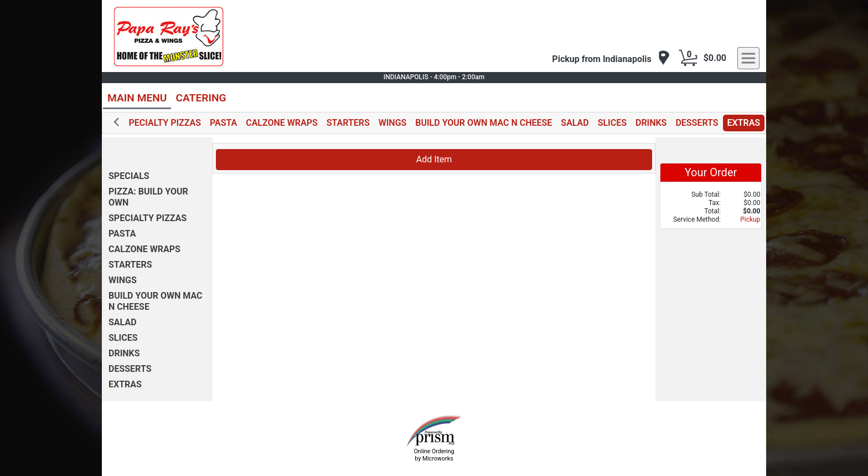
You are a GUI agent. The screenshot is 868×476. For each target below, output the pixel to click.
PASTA (223, 123)
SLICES (612, 123)
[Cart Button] (688, 58)
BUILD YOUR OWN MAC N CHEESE (484, 123)
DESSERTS (697, 123)
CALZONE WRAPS (282, 123)
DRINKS (651, 123)
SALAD (575, 123)
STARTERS (348, 123)
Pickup (750, 219)
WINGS (393, 123)
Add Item (434, 159)
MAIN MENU (137, 98)
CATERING (201, 98)
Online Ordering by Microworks (434, 455)
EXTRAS (744, 123)
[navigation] (611, 58)
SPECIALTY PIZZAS (162, 123)
